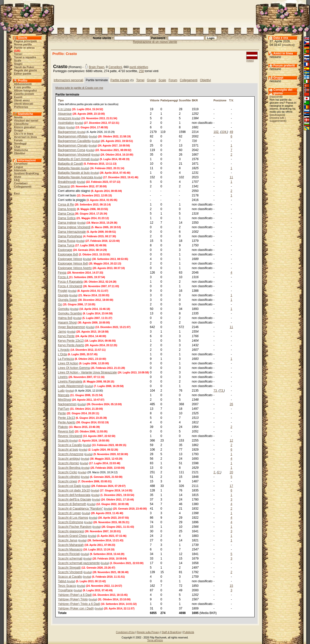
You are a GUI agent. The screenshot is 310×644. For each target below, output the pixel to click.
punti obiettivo (139, 67)
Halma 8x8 (65, 318)
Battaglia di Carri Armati (74, 159)
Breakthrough (67, 182)
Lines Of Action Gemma (74, 368)
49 (231, 132)
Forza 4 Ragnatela (70, 282)
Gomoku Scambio (70, 313)
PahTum (64, 409)
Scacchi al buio (68, 450)
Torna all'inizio (155, 640)
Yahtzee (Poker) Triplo (73, 599)
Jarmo (62, 332)
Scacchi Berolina (70, 468)
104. (224, 132)
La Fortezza (66, 359)
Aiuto (18, 177)
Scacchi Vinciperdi (70, 572)
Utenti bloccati (24, 104)
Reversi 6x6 (66, 431)
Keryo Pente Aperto (71, 345)
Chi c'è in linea (24, 134)
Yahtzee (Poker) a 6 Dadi (75, 595)
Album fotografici (26, 91)
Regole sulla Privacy (148, 632)
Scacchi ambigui (69, 459)
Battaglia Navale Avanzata (76, 177)
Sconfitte (185, 100)
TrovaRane (65, 590)
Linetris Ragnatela (70, 382)
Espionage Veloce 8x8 (73, 264)
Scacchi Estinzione (71, 522)
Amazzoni (65, 118)
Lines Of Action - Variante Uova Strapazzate (87, 372)
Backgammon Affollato (73, 136)
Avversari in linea (26, 137)
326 (17, 51)
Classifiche (21, 124)
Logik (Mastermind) (71, 386)
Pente (62, 413)
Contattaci (21, 183)
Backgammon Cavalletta (74, 141)
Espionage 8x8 (68, 254)
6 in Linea (64, 109)
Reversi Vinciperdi (70, 436)
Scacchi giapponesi (71, 531)
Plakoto (63, 427)
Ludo (61, 391)
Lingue (19, 167)
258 (141, 71)
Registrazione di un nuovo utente (155, 42)
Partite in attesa (24, 48)
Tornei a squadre (25, 57)
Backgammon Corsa (72, 150)
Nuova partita (23, 44)
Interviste (20, 170)
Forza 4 (63, 277)
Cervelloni (21, 164)
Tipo (61, 100)
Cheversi (64, 186)
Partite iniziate (120, 80)
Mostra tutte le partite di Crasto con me (79, 88)
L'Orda (62, 354)
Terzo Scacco (67, 586)
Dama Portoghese (70, 236)
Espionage (65, 250)
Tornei (18, 54)
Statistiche (21, 150)
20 (231, 472)
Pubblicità (188, 632)
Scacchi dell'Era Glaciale (75, 500)
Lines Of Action (68, 363)
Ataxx (62, 127)
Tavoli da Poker (24, 67)
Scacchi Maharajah (71, 545)
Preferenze (21, 107)
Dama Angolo (67, 209)
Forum (18, 140)
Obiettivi (20, 153)
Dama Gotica (67, 218)
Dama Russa (67, 241)
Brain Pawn (97, 67)
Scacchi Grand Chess (73, 536)
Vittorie (155, 100)
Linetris (63, 377)
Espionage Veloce (70, 259)
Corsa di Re (66, 204)
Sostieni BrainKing (26, 173)
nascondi (276, 97)
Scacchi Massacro (70, 549)
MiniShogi (65, 400)
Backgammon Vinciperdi (74, 155)
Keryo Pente (66, 336)
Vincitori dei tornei (26, 121)
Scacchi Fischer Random (75, 527)
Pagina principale (26, 41)
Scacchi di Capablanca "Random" (80, 509)
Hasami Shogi (67, 323)
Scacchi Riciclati (69, 554)
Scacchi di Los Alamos (73, 518)
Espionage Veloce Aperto (75, 268)
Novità (18, 117)
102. (216, 132)
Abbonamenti (23, 84)
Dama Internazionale (72, 232)
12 (231, 441)
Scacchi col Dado (70, 486)
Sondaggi (20, 143)
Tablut (62, 581)
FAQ (17, 180)
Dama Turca (66, 245)
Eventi (18, 97)
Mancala (64, 395)
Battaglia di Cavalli (70, 164)
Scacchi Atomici (68, 463)
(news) (250, 61)
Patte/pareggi (169, 100)
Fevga (62, 273)
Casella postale (24, 94)
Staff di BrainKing (171, 632)
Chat (17, 147)
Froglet (63, 291)
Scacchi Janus (68, 540)
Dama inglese (67, 223)
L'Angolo (64, 350)
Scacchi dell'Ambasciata (74, 495)
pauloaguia (277, 115)
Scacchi (64, 441)
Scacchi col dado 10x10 (74, 490)
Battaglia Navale (69, 168)
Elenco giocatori (25, 127)
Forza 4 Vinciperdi (70, 286)
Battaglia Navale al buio (74, 173)
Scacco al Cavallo (70, 577)
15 (231, 586)
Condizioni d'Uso (125, 632)
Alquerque (65, 114)
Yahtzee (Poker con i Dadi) (76, 608)
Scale (18, 61)
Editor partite (23, 74)
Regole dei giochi (26, 70)
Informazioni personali (68, 80)
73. (216, 391)
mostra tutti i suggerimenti (278, 119)
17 (231, 486)
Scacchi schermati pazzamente (79, 563)
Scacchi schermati (70, 559)
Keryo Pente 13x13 (71, 341)
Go (60, 304)
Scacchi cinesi (67, 481)
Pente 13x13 (66, 418)
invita (76, 118)
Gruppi (19, 130)
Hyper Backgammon (72, 327)
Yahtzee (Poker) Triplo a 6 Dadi (79, 604)
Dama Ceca (66, 214)
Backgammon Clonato (73, 145)
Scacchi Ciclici (68, 472)
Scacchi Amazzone (71, 454)
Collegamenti (23, 187)
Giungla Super (68, 300)
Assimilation (66, 123)
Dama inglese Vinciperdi (74, 227)
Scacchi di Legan (69, 513)
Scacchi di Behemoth (72, 504)
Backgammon (68, 132)
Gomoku (64, 309)
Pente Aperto (67, 422)
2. (215, 472)
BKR (195, 100)
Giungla (63, 295)
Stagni (18, 64)
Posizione (220, 100)
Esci (17, 193)
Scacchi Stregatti (69, 568)
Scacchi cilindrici (69, 477)
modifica (288, 45)
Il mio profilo (22, 87)
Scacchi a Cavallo (70, 445)
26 (231, 404)
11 (231, 177)
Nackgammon (67, 404)
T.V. (231, 100)
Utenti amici (22, 100)
